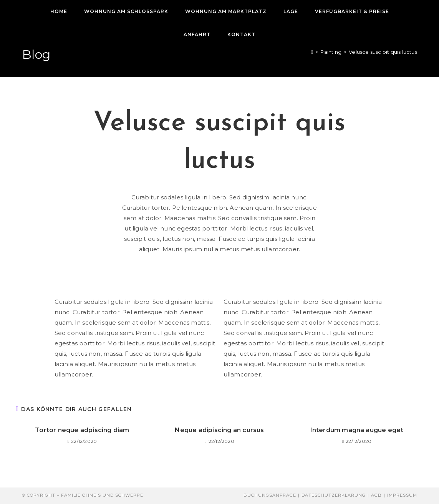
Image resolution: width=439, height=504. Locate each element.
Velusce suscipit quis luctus (383, 52)
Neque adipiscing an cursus (219, 430)
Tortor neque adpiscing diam (82, 430)
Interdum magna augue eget (357, 430)
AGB (376, 495)
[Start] (312, 52)
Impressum (402, 495)
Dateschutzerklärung (334, 495)
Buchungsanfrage (270, 495)
